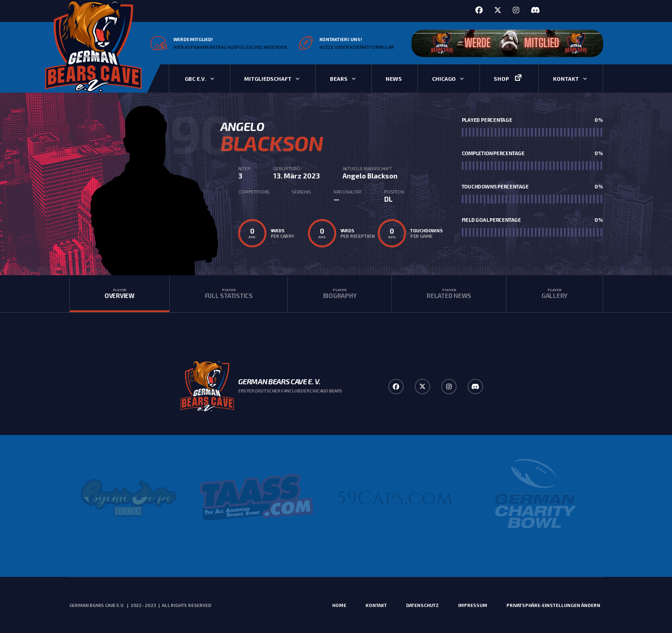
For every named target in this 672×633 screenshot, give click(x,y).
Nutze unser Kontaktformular (357, 47)
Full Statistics (229, 293)
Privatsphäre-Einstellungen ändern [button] (553, 605)
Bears (339, 78)
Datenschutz (422, 605)
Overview (120, 293)
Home (339, 605)
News (394, 78)
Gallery (554, 293)
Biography (340, 293)
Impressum (473, 605)
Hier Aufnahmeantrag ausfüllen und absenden (230, 47)
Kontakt (566, 78)
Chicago (444, 78)
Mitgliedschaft (268, 78)
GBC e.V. (195, 78)
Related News (449, 293)
